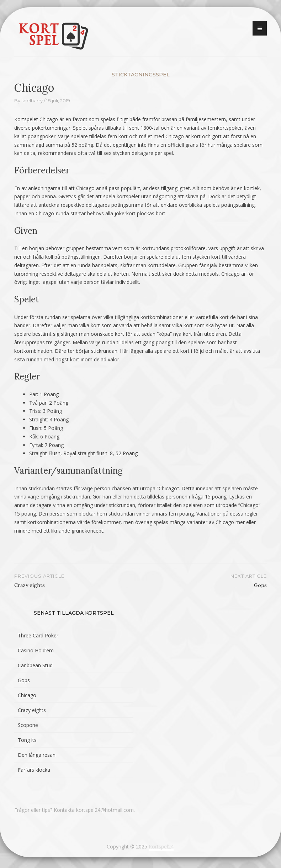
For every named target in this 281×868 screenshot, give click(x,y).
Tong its (27, 740)
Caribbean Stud (35, 665)
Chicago (27, 695)
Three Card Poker (38, 635)
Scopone (28, 725)
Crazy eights (32, 710)
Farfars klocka (34, 770)
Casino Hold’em (36, 650)
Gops (24, 680)
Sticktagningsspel (141, 75)
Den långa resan (37, 755)
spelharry (32, 101)
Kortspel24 (161, 847)
